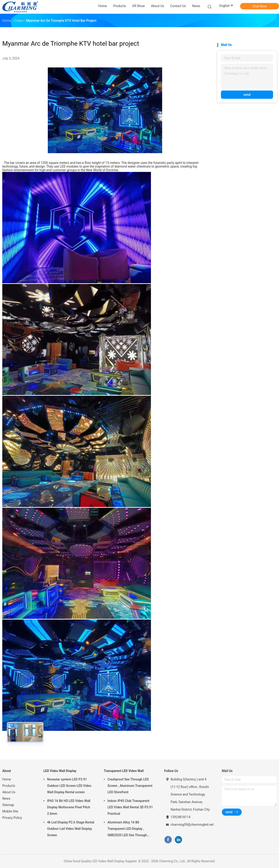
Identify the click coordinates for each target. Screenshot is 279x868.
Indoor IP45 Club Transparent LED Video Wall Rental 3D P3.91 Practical (130, 807)
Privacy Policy (12, 818)
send (247, 95)
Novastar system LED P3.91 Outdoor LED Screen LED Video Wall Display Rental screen (69, 786)
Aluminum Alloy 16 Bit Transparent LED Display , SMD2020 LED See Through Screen (127, 829)
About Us (9, 792)
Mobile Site (10, 811)
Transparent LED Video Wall (124, 771)
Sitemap (8, 805)
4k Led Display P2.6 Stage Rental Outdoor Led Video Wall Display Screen (71, 829)
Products (9, 786)
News (6, 799)
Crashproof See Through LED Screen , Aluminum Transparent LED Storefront (130, 786)
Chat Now (260, 6)
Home (7, 779)
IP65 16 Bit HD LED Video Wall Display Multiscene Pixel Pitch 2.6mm (69, 807)
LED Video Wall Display (60, 771)
